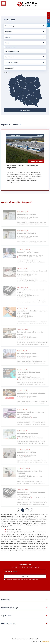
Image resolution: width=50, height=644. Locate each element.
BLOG (48, 16)
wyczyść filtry (7, 72)
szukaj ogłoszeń (25, 110)
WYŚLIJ (25, 576)
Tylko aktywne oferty (10, 47)
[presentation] (17, 585)
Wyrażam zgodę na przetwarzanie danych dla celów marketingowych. (21, 579)
